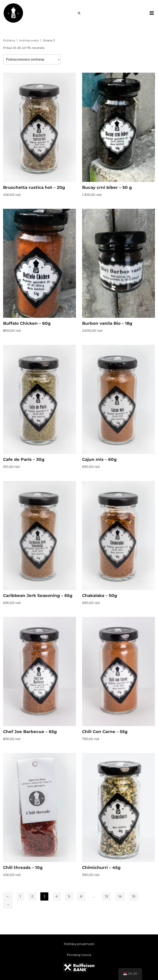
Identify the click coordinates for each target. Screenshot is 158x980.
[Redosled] (32, 60)
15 (134, 896)
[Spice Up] (13, 13)
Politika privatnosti (79, 944)
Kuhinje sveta (29, 40)
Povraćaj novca (79, 955)
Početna (9, 40)
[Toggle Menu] (152, 13)
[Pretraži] (79, 13)
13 (106, 896)
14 (120, 896)
